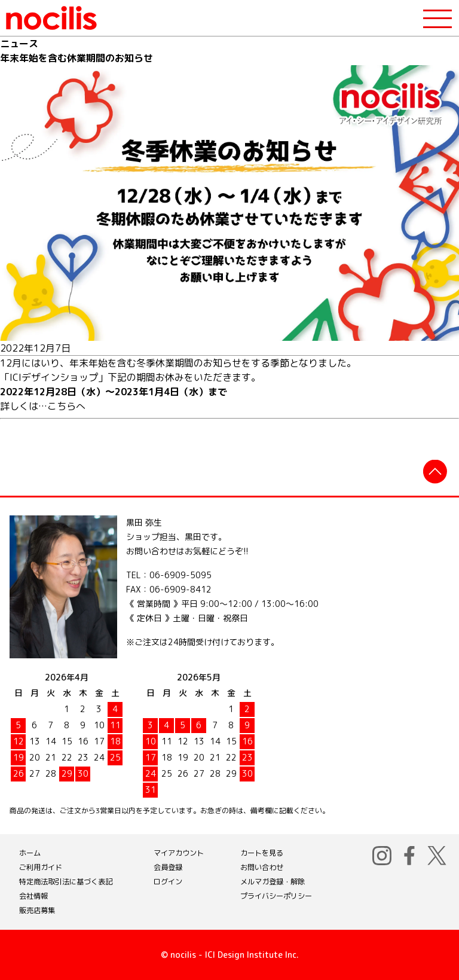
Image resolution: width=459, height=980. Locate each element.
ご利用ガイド (41, 867)
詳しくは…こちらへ (43, 406)
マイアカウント (179, 853)
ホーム (30, 853)
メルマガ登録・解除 (273, 882)
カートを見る (262, 853)
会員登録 (168, 867)
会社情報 (33, 896)
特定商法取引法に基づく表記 (66, 882)
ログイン (168, 882)
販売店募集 (37, 910)
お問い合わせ (262, 867)
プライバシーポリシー (276, 896)
